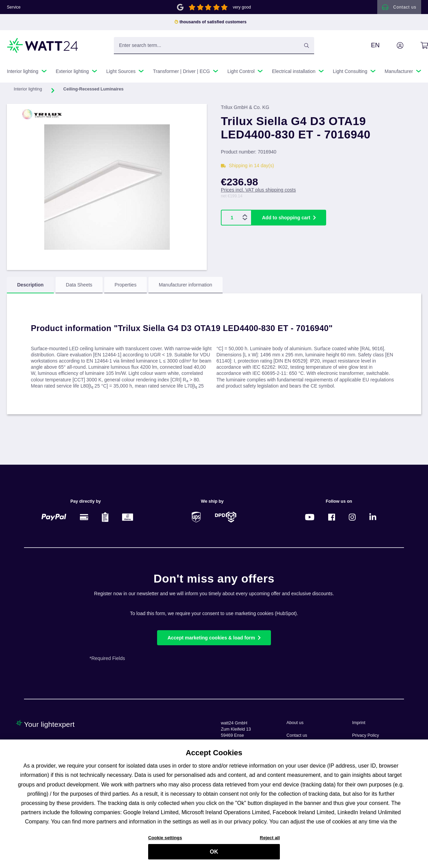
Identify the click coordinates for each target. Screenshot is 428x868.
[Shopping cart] (417, 48)
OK (214, 855)
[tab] (30, 288)
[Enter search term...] (214, 48)
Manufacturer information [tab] (186, 287)
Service (14, 8)
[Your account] (392, 48)
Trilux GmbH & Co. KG (245, 110)
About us (295, 723)
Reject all (270, 841)
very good (242, 8)
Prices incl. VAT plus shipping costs (258, 192)
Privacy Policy (366, 735)
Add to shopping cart (286, 220)
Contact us (297, 735)
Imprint (359, 723)
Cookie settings (165, 841)
